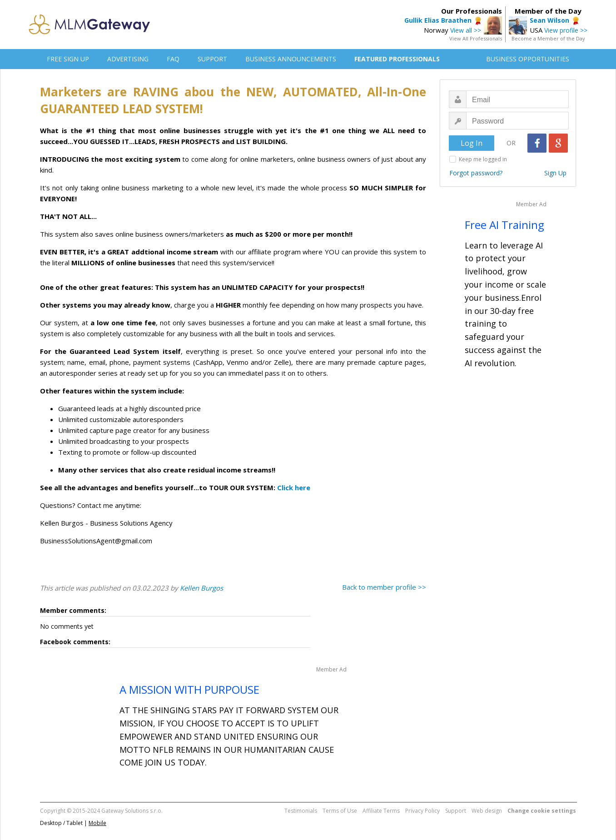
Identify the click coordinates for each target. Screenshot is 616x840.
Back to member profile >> (384, 587)
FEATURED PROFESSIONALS (397, 59)
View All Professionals (476, 38)
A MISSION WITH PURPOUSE (189, 689)
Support (456, 811)
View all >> (466, 30)
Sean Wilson (549, 20)
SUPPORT (212, 59)
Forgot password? (476, 173)
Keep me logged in (483, 159)
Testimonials (301, 811)
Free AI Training (504, 225)
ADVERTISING (128, 59)
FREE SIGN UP (68, 59)
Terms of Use (340, 811)
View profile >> (566, 30)
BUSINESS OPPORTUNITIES (528, 59)
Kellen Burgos (201, 588)
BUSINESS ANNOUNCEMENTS (291, 59)
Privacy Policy (422, 811)
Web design (487, 811)
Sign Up (555, 173)
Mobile (97, 823)
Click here (294, 487)
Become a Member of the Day (548, 38)
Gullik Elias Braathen (438, 20)
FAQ (173, 59)
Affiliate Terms (381, 811)
